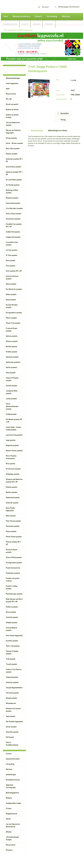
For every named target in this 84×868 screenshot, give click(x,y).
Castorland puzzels (13, 203)
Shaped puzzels (12, 623)
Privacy (9, 808)
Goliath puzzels (12, 347)
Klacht (25, 24)
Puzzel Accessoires (13, 568)
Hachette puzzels (12, 357)
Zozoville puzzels (12, 732)
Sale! (8, 89)
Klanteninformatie (13, 759)
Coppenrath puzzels (13, 237)
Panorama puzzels (13, 526)
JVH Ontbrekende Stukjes (12, 838)
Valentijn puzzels (12, 682)
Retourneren (11, 845)
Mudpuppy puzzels (13, 474)
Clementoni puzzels (13, 219)
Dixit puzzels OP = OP (14, 271)
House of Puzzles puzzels (12, 379)
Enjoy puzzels (11, 300)
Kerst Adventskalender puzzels (12, 406)
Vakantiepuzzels (12, 677)
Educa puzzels (11, 284)
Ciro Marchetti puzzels (14, 208)
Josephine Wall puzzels (12, 392)
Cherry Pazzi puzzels (14, 214)
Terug (63, 120)
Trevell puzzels (11, 664)
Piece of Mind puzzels (14, 557)
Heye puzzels (11, 373)
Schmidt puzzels (12, 617)
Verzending (52, 17)
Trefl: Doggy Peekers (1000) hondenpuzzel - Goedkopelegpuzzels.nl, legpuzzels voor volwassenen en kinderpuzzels (13, 6)
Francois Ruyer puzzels (12, 330)
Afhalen (37, 24)
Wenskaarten (11, 703)
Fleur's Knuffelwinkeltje (12, 744)
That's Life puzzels (13, 646)
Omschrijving (37, 131)
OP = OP (9, 99)
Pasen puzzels (11, 531)
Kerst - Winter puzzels (14, 143)
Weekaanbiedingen (13, 78)
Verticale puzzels (12, 693)
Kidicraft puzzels (12, 503)
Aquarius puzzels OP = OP (14, 173)
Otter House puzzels (13, 521)
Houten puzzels (12, 386)
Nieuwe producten (21, 17)
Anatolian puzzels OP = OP (14, 160)
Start (6, 17)
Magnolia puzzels (12, 445)
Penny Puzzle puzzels (14, 537)
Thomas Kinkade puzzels (12, 653)
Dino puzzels (11, 266)
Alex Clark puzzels (13, 149)
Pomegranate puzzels (14, 563)
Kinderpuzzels (11, 414)
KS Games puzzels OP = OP (14, 421)
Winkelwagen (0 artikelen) (67, 7)
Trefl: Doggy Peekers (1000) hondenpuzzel (18, 30)
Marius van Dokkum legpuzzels (13, 132)
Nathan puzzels (12, 492)
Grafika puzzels (12, 352)
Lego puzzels (11, 440)
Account (43, 7)
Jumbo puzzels (11, 399)
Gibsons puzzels (12, 341)
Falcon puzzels (11, 318)
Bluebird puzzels (12, 198)
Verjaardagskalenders (14, 688)
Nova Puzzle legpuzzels (10, 509)
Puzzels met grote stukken (13, 580)
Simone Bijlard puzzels (11, 629)
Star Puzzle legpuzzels (14, 636)
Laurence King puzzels (14, 435)
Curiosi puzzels (12, 250)
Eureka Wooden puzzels (12, 306)
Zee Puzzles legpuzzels (14, 722)
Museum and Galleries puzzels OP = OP (14, 481)
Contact (38, 17)
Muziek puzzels (12, 487)
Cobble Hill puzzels (13, 232)
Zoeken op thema (12, 110)
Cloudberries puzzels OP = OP (14, 225)
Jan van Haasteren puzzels (13, 124)
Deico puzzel (11, 261)
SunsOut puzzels (12, 641)
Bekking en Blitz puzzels (12, 192)
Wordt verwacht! (12, 104)
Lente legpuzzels (12, 83)
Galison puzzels (12, 336)
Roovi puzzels (11, 612)
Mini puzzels (11, 464)
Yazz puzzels (11, 716)
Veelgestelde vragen (14, 803)
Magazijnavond (10, 24)
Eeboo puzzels (11, 294)
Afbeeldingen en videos (58, 131)
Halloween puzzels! (13, 362)
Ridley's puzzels (12, 607)
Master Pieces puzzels (14, 451)
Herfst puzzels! (12, 367)
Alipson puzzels (12, 154)
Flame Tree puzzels (13, 323)
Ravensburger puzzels (14, 594)
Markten (66, 17)
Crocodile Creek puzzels (12, 244)
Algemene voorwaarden (11, 786)
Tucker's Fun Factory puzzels (14, 671)
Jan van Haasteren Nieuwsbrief (13, 825)
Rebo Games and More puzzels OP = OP (14, 600)
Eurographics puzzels (14, 313)
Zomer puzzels (11, 727)
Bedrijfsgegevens (12, 793)
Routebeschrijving (13, 780)
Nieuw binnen (11, 94)
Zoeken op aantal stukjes (12, 116)
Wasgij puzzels (11, 698)
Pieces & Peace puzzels (12, 551)
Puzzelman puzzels (13, 573)
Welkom (9, 798)
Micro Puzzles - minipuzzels (12, 457)
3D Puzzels (10, 737)
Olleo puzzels (11, 516)
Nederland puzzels (13, 498)
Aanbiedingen (11, 775)
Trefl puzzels (11, 659)
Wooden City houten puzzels (13, 710)
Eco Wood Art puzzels (14, 289)
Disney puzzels (11, 138)
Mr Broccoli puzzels (13, 469)
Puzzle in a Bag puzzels (11, 587)
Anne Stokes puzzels (14, 167)
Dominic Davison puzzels (12, 278)
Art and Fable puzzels (14, 180)
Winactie (49, 24)
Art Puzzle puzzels (13, 185)
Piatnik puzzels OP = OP (13, 543)
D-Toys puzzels (12, 255)
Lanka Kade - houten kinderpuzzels (14, 429)
